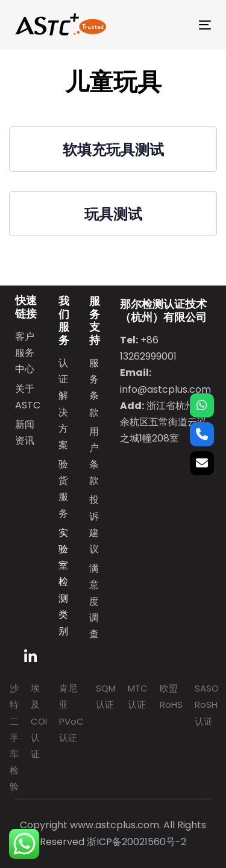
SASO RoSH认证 (207, 704)
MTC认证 (138, 696)
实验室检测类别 (63, 582)
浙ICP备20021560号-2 (137, 842)
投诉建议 (94, 524)
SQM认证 (106, 696)
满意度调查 (94, 601)
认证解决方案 (63, 404)
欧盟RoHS (171, 696)
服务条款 (94, 388)
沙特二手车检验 (14, 737)
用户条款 (94, 456)
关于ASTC (28, 397)
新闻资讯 (25, 432)
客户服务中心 (25, 353)
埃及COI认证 (39, 721)
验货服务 (63, 489)
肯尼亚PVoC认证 (71, 713)
